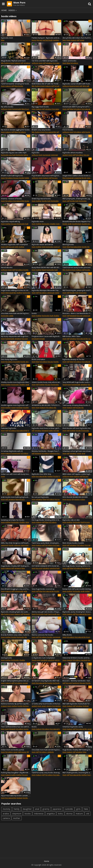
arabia (6, 814)
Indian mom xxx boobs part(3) (12, 750)
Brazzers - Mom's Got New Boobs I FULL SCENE (77, 313)
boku (60, 814)
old (88, 814)
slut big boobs (6, 658)
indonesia (39, 814)
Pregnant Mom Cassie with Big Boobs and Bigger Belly (46, 336)
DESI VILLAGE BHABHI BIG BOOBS (75, 497)
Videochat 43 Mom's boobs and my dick (77, 658)
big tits (21, 86)
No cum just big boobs (40, 497)
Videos (13, 10)
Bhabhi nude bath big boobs (12, 176)
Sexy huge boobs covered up (43, 589)
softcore (35, 63)
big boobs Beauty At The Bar (73, 359)
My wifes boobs (7, 107)
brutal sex (29, 201)
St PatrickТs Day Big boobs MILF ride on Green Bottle (46, 681)
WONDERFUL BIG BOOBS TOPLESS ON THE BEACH (46, 405)
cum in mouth (60, 660)
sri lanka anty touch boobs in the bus (46, 704)
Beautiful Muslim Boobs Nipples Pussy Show (77, 221)
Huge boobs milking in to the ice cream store (16, 290)
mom (68, 40)
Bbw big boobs (68, 244)
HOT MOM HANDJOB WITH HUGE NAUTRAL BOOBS (46, 566)
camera (6, 818)
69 (73, 499)
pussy (34, 40)
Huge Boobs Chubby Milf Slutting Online (16, 566)
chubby (53, 224)
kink (49, 201)
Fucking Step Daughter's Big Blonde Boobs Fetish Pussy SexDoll (16, 773)
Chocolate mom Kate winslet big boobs (46, 750)
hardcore (53, 453)
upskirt (65, 155)
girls (78, 809)
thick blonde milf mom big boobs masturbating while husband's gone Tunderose (77, 428)
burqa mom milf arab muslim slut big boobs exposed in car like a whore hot (77, 589)
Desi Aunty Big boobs (9, 359)
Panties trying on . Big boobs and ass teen (46, 38)
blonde (56, 430)
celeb (11, 316)
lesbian (86, 706)
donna (69, 814)
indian (83, 499)
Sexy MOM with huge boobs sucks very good (77, 382)
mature (74, 40)
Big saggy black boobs (40, 107)
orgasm (4, 706)
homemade (17, 109)
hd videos (74, 63)
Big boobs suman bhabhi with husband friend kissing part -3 (77, 84)
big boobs (5, 155)
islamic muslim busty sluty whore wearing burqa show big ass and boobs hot (46, 382)
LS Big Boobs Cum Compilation (43, 658)
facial (65, 384)
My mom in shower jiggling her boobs (15, 130)
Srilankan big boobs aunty (73, 727)
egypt (13, 407)
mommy (7, 809)
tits (88, 247)
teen (64, 40)
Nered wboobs (7, 267)
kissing (72, 86)
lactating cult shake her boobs (13, 520)
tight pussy (22, 752)
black (44, 270)
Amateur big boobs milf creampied (14, 244)
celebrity (51, 752)
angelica (51, 814)
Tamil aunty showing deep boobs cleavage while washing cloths (77, 405)
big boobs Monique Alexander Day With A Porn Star (46, 290)
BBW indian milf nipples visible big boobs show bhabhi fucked (77, 474)
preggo (42, 339)
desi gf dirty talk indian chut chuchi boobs (77, 38)
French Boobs (68, 130)
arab (70, 224)
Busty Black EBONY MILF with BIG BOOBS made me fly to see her (46, 267)
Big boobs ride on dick (71, 520)
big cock (12, 247)
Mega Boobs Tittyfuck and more (13, 61)
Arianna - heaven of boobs (11, 199)
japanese (57, 809)
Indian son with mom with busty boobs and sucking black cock (16, 474)
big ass (40, 40)
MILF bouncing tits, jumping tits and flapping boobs (77, 290)
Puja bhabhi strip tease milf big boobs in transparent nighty (46, 176)
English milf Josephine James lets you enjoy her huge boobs (16, 681)
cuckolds (69, 809)
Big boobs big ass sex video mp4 (14, 153)
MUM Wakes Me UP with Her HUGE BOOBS (46, 84)
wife (58, 132)
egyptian (19, 407)
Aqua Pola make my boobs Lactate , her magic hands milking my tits (16, 796)
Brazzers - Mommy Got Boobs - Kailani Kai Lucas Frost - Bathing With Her (77, 681)
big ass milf (89, 522)
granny (29, 362)
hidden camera (30, 178)
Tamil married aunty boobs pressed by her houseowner (77, 267)
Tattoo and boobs (69, 61)
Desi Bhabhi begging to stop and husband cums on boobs (16, 589)
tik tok (84, 178)
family (17, 809)
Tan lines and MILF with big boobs (45, 61)
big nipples (57, 706)
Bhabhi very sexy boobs (41, 130)
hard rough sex (54, 614)
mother (39, 201)
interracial (9, 293)
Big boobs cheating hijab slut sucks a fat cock (16, 612)
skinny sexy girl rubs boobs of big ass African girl (46, 612)
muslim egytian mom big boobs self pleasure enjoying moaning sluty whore (16, 405)
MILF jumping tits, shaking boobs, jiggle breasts (77, 199)
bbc (15, 293)
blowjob (73, 316)
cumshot (53, 568)
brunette (29, 109)
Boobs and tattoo (38, 359)
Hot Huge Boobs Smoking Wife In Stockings (46, 520)
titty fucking (5, 63)
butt (27, 224)
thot (64, 178)
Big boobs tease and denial (42, 244)
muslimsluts (77, 224)
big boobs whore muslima (73, 153)
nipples (77, 499)
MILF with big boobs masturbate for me (77, 704)
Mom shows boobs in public (73, 543)
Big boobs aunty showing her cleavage (77, 612)
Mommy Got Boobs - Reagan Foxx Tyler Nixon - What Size (46, 451)
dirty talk (86, 86)
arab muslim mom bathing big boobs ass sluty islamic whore (16, 497)
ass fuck (12, 155)
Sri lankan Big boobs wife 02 (12, 451)
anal (83, 453)
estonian (54, 155)
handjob (46, 568)
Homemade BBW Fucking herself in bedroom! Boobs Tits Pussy (77, 107)
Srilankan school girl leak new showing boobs (77, 451)
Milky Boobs (67, 635)
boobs (65, 224)
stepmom (5, 545)
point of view (61, 224)
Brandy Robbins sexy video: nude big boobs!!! (16, 635)
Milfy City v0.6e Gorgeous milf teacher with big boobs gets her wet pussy (16, 543)
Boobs (34, 727)
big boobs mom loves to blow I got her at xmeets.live (46, 428)
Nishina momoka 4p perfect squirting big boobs (16, 704)
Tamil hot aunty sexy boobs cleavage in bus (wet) (46, 773)
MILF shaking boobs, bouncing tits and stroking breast (77, 773)
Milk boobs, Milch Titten (72, 336)
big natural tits (59, 63)
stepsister (25, 545)
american (51, 293)
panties (56, 40)
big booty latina (22, 155)
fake (86, 809)
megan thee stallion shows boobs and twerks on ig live (77, 176)
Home (4, 10)
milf (78, 40)
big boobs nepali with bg (10, 221)
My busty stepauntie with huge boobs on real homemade (16, 336)
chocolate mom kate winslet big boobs (16, 313)
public (14, 775)
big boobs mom (7, 38)
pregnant (35, 339)
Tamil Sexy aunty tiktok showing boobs (46, 543)
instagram (70, 178)
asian (82, 40)
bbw (3, 40)
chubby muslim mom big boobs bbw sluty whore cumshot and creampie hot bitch (16, 382)
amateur (27, 63)
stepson (17, 545)
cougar (25, 683)
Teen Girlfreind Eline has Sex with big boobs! (16, 727)
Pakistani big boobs (9, 428)
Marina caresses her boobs (42, 635)
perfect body (48, 40)
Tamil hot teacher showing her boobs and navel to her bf (16, 84)
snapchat (78, 178)
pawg (57, 293)
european (47, 155)
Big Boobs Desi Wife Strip (41, 474)
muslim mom (86, 224)
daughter (27, 809)
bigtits (51, 430)
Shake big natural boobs (41, 199)
